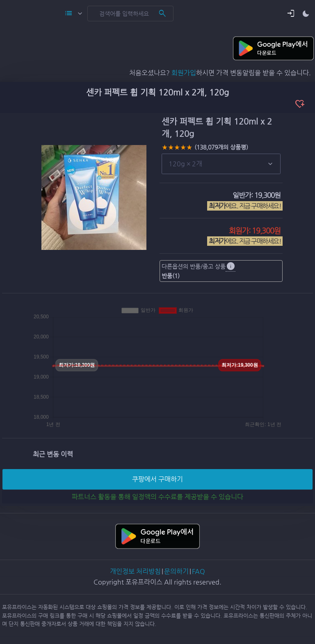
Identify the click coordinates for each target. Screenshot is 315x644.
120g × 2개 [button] (185, 164)
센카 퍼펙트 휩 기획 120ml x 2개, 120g (157, 92)
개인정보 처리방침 (135, 571)
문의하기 (176, 571)
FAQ (199, 571)
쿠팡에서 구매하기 (157, 479)
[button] (291, 14)
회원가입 (184, 73)
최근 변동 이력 (53, 454)
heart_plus (300, 104)
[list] (221, 164)
